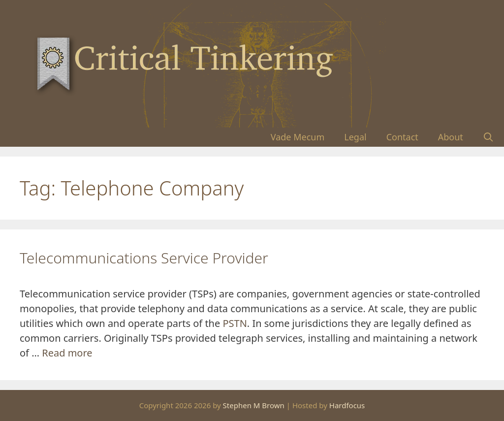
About (451, 137)
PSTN (235, 323)
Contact (402, 137)
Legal (355, 137)
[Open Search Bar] (488, 137)
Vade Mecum (298, 137)
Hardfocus (347, 405)
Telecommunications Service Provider (144, 258)
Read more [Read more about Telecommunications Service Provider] (67, 353)
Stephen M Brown (254, 405)
